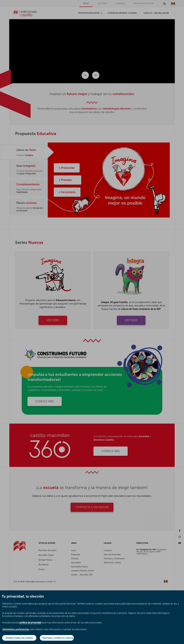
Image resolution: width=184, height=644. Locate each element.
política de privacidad (30, 623)
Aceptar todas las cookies (19, 638)
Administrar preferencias (16, 629)
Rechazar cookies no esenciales (58, 638)
